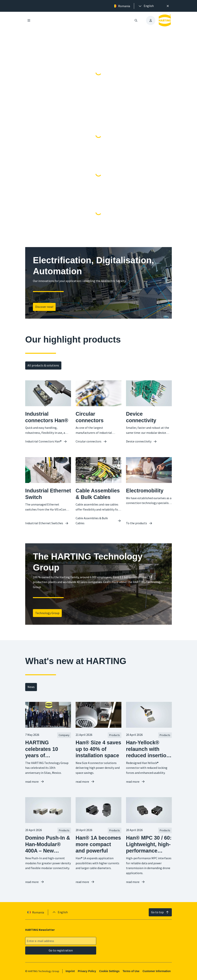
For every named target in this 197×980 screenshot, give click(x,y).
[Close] (168, 6)
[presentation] (146, 6)
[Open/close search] (136, 20)
